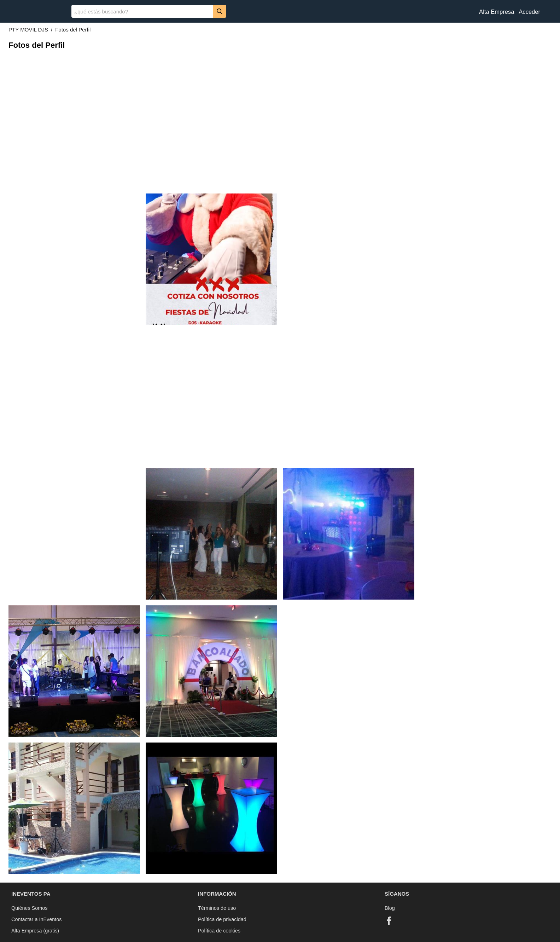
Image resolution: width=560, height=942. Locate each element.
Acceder (529, 12)
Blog (390, 908)
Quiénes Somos (29, 908)
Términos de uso (217, 908)
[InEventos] (36, 12)
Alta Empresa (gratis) (35, 931)
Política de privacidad (222, 919)
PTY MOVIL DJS (28, 30)
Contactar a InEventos (36, 919)
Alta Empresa (497, 12)
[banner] (280, 11)
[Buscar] (220, 11)
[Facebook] (389, 921)
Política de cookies (219, 931)
